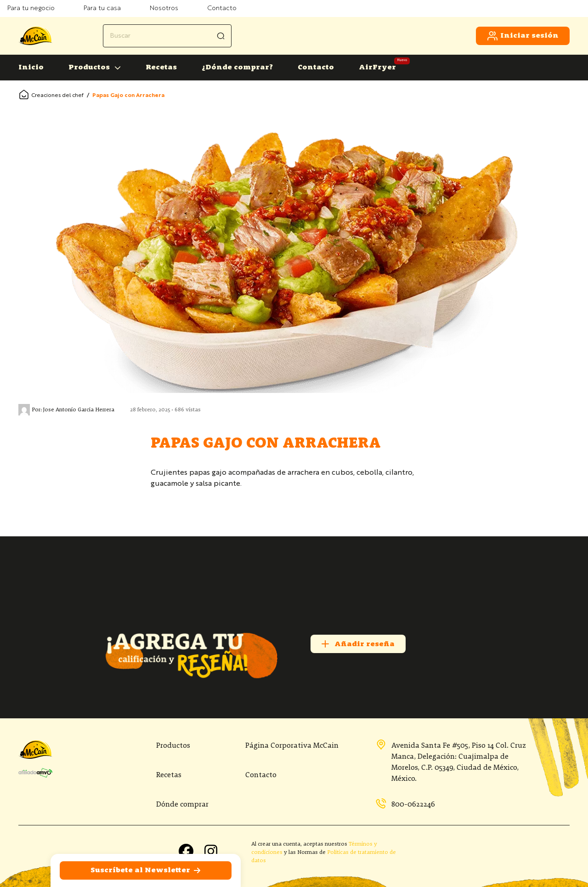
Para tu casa (102, 8)
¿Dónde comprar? (237, 68)
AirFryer (377, 68)
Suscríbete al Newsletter (146, 870)
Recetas (161, 68)
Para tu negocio (31, 8)
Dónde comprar (182, 805)
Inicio (31, 68)
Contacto (222, 8)
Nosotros (164, 8)
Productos (89, 68)
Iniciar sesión (523, 36)
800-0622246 (405, 804)
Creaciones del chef (57, 96)
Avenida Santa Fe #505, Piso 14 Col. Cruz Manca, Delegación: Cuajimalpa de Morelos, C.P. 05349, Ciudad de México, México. (451, 762)
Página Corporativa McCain (292, 746)
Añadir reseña (357, 644)
